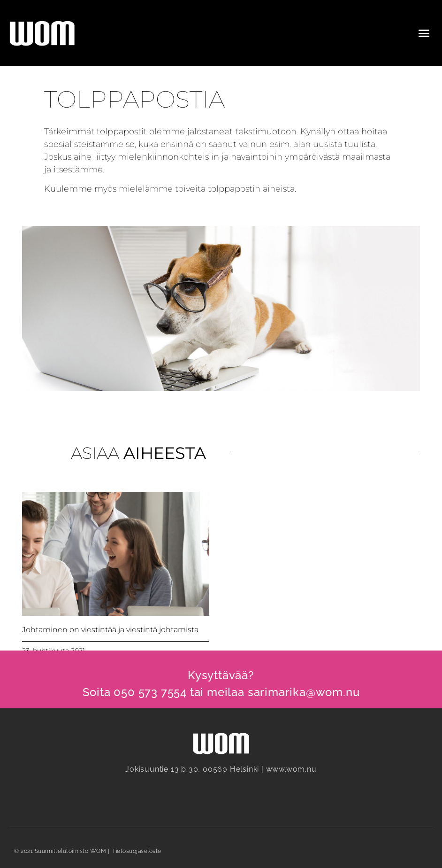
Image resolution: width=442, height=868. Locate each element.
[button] (424, 33)
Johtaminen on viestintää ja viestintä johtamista (110, 630)
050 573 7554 (150, 692)
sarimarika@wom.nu (304, 692)
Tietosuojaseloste (137, 851)
